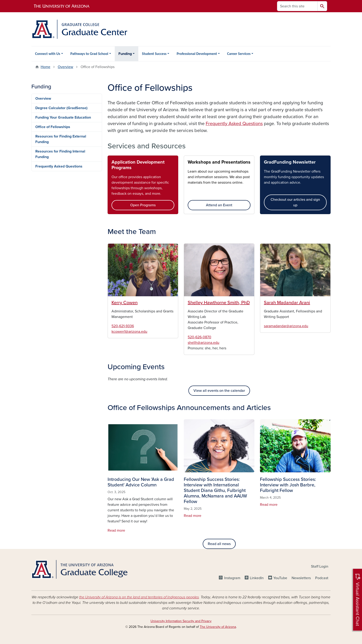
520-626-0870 (199, 337)
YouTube (280, 578)
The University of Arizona (218, 627)
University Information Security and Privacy (181, 621)
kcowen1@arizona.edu (129, 332)
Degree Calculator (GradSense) (61, 108)
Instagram (232, 578)
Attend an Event (219, 205)
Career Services (239, 54)
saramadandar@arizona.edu (286, 326)
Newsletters (301, 578)
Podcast (322, 578)
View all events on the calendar (219, 391)
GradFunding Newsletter (290, 162)
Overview (65, 67)
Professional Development (197, 54)
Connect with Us (48, 54)
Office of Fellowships (53, 127)
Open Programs (143, 205)
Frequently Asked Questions (59, 166)
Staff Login (320, 566)
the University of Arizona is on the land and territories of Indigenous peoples (139, 597)
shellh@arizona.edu (204, 343)
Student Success (154, 54)
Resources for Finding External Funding (61, 139)
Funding (125, 54)
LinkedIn (257, 578)
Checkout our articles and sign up (295, 202)
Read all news (219, 544)
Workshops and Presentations (219, 162)
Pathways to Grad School (89, 54)
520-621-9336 (123, 326)
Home (45, 67)
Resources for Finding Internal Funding (60, 154)
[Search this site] (297, 6)
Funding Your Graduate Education (63, 117)
